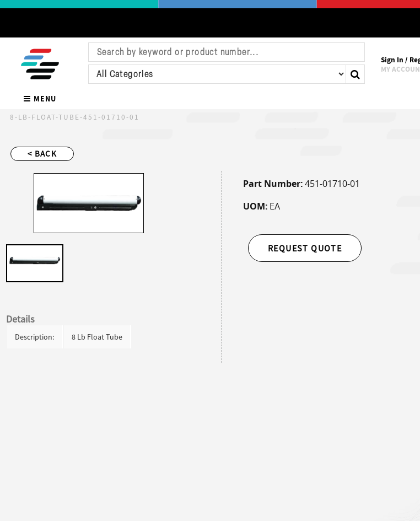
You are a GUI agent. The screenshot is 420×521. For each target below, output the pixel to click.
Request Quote (305, 248)
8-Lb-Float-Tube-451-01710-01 (75, 117)
